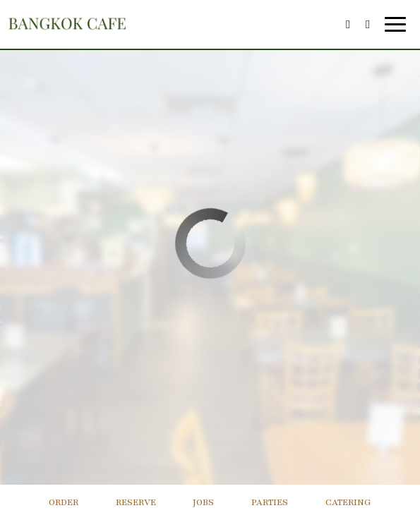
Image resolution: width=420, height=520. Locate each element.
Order (64, 502)
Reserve (136, 502)
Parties (270, 502)
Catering (348, 502)
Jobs (203, 502)
